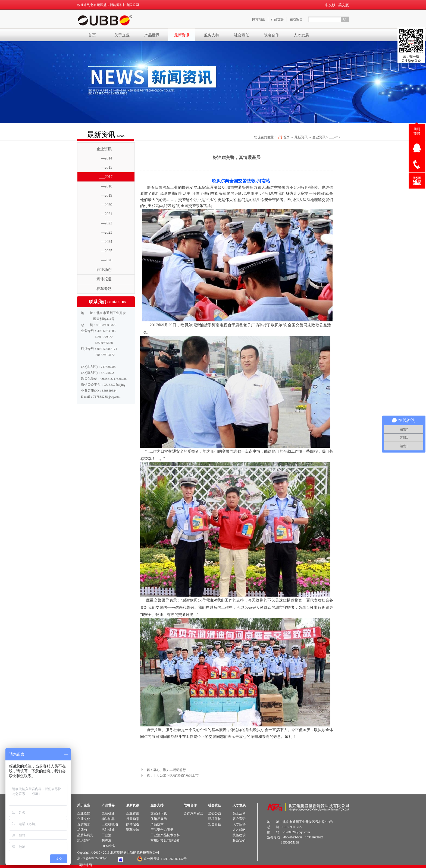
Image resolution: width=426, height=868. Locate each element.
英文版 (344, 5)
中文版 (330, 5)
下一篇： (169, 775)
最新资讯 (301, 137)
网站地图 (84, 865)
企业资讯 (319, 137)
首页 (92, 35)
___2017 (335, 137)
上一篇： (163, 770)
